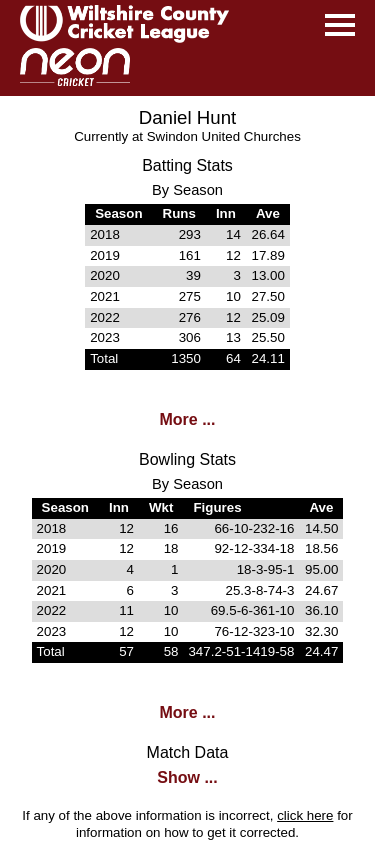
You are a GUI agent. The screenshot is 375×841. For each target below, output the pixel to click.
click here (305, 815)
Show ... (187, 777)
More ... (187, 419)
